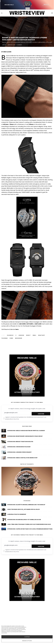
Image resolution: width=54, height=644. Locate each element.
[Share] (10, 335)
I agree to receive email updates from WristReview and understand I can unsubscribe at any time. (25, 418)
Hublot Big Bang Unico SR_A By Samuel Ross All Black (24, 509)
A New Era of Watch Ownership (17, 514)
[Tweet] (16, 335)
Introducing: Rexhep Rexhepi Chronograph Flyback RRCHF (25, 436)
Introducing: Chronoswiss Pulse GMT (19, 447)
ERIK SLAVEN (7, 52)
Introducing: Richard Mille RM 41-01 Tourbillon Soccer (24, 520)
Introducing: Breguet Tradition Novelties (20, 442)
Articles (4, 45)
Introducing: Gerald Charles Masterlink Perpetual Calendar (26, 431)
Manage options (27, 641)
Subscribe (41, 414)
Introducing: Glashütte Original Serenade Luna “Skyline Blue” (26, 505)
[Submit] (28, 335)
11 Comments (19, 45)
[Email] (34, 335)
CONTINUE (27, 637)
